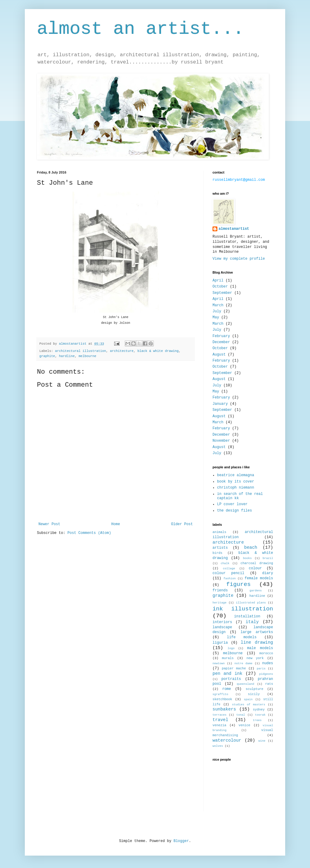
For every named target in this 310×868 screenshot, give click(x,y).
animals (219, 532)
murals (228, 658)
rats (269, 684)
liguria (220, 643)
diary (268, 573)
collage (229, 569)
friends (220, 590)
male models (260, 648)
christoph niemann (236, 488)
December (221, 342)
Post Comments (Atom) (89, 533)
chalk (225, 563)
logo (231, 648)
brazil (268, 558)
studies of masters (249, 705)
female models (259, 578)
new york (255, 658)
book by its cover (236, 482)
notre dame (244, 663)
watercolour (227, 740)
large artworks (257, 632)
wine (262, 741)
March (218, 305)
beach (251, 548)
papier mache (234, 668)
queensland (246, 684)
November (221, 441)
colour (255, 568)
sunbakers (224, 709)
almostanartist (234, 229)
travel (220, 720)
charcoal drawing (257, 563)
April (218, 281)
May (216, 317)
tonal (241, 715)
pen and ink (228, 674)
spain (248, 699)
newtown (219, 663)
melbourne (87, 356)
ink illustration (243, 609)
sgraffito (220, 694)
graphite (47, 356)
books (247, 558)
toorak (260, 715)
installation (247, 616)
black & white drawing (158, 351)
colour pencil (228, 573)
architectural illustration (81, 351)
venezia (219, 725)
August (219, 355)
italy (252, 622)
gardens (256, 591)
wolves (218, 746)
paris (261, 669)
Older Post (182, 524)
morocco (266, 653)
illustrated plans (251, 603)
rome (227, 689)
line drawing (257, 642)
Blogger (181, 841)
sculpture (255, 689)
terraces (219, 715)
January (220, 404)
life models (242, 637)
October (220, 287)
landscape (222, 627)
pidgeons (266, 674)
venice (244, 725)
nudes (268, 663)
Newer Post (49, 524)
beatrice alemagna (236, 475)
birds (217, 553)
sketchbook (222, 699)
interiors (222, 622)
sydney (259, 710)
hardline (67, 356)
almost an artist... (140, 29)
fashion (229, 579)
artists (220, 548)
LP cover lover (232, 504)
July (217, 311)
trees (257, 720)
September (222, 293)
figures (238, 584)
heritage (219, 603)
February (221, 336)
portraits (231, 679)
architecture (122, 351)
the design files (234, 511)
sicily (254, 694)
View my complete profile (239, 259)
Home (116, 524)
